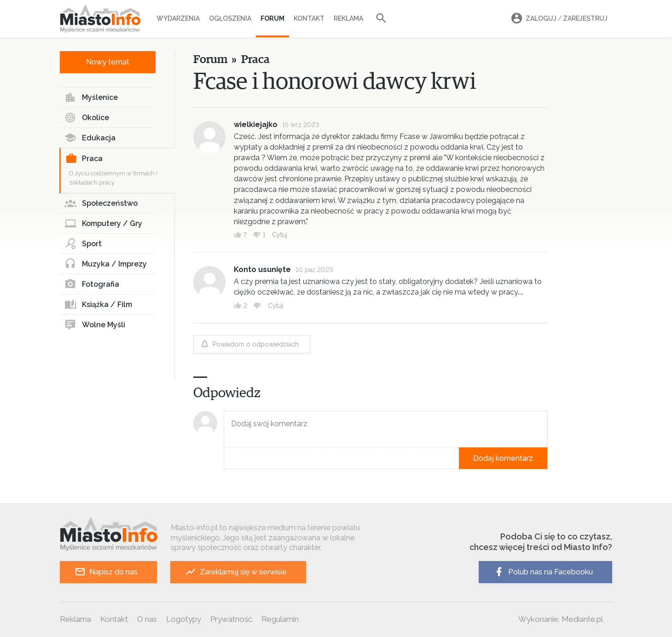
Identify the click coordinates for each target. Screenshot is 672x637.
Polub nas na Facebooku (543, 572)
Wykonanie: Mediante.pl (561, 619)
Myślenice (91, 98)
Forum (272, 18)
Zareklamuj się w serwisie (236, 572)
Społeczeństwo (101, 203)
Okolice (87, 118)
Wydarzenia (178, 18)
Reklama (348, 18)
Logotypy (184, 619)
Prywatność (231, 619)
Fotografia (92, 284)
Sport (83, 244)
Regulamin (280, 619)
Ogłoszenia (230, 18)
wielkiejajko (256, 125)
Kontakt (309, 18)
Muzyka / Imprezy (106, 264)
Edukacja (90, 138)
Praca (84, 159)
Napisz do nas (106, 572)
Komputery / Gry (103, 224)
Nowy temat (108, 62)
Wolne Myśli (95, 325)
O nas (147, 619)
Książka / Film (98, 305)
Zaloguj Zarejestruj (558, 19)
